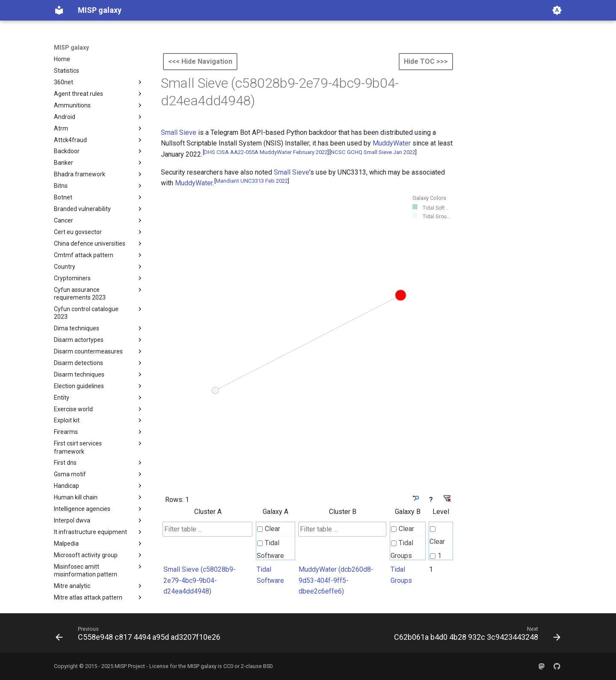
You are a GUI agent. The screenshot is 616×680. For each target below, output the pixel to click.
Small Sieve (179, 132)
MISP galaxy (71, 48)
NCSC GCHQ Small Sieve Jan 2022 (373, 152)
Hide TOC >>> (426, 61)
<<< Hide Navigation (200, 61)
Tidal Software (270, 549)
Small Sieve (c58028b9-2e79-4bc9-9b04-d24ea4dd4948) (200, 580)
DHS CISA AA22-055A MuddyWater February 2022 (266, 152)
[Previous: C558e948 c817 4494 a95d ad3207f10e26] (140, 635)
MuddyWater (392, 143)
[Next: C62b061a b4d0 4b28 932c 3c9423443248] (475, 635)
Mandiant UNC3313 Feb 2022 (252, 181)
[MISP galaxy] (59, 10)
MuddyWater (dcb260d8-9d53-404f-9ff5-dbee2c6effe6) (336, 580)
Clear (269, 529)
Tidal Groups (402, 549)
